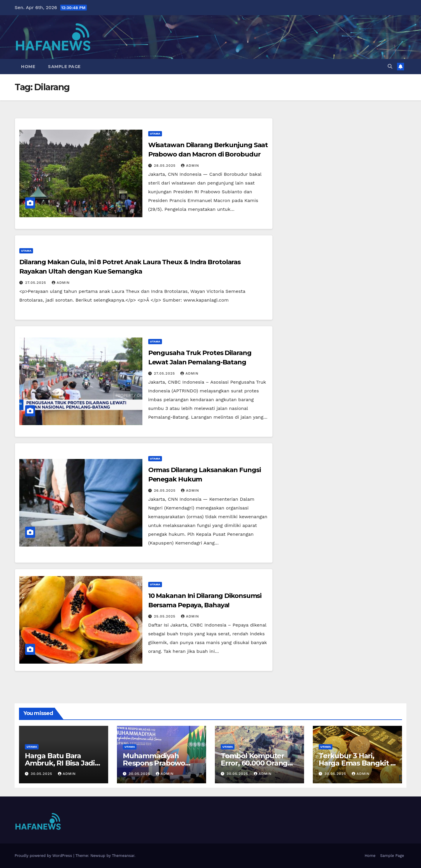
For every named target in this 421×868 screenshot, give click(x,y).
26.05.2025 (166, 490)
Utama (155, 134)
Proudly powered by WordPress (44, 856)
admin (190, 166)
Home (28, 67)
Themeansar (123, 856)
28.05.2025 (166, 166)
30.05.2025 (42, 774)
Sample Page (64, 67)
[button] (390, 66)
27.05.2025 (36, 283)
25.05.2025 (165, 616)
